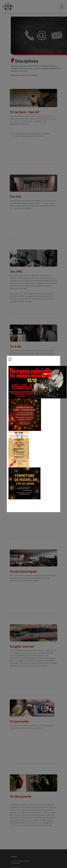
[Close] (10, 359)
